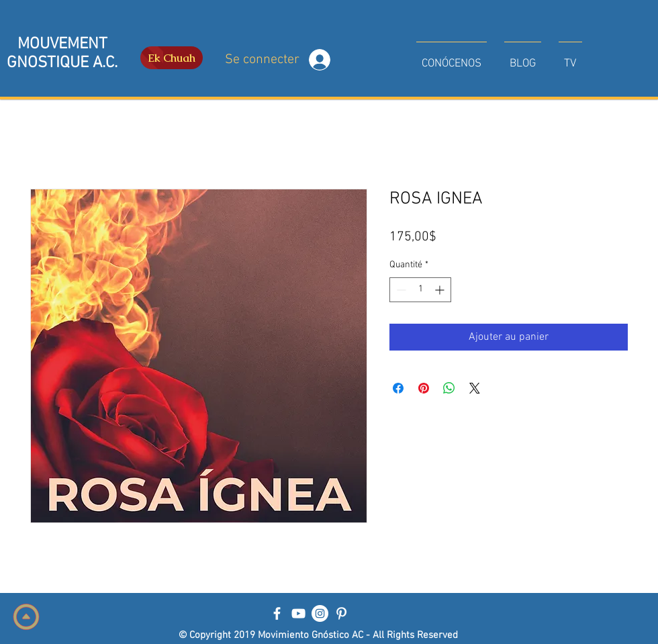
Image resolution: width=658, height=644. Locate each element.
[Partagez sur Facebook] (398, 388)
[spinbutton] (420, 290)
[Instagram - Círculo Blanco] (320, 613)
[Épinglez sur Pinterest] (424, 388)
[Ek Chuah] (172, 58)
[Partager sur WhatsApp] (449, 388)
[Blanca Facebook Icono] (277, 613)
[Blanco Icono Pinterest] (341, 613)
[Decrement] (400, 290)
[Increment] (441, 290)
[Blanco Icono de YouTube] (298, 613)
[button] (452, 58)
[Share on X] (475, 388)
